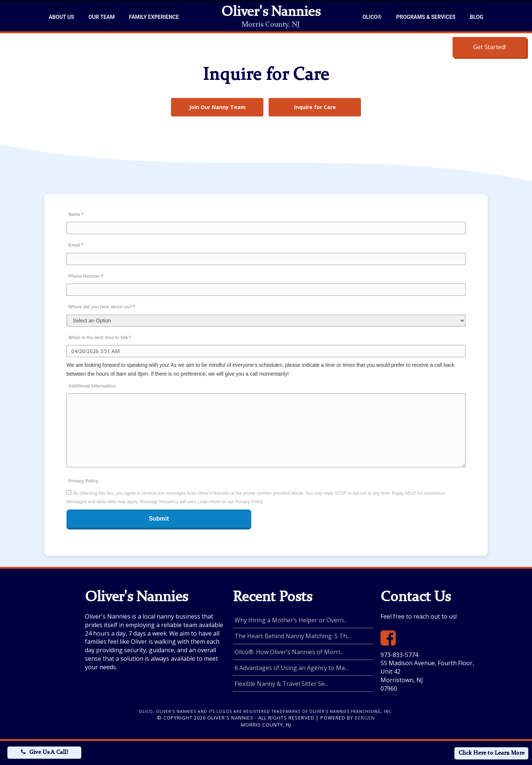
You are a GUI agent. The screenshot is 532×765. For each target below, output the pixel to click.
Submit (159, 519)
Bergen (365, 718)
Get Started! (490, 47)
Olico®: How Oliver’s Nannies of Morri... (289, 652)
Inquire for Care (315, 107)
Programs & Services (426, 17)
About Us (61, 17)
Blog (477, 17)
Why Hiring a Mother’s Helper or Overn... (291, 620)
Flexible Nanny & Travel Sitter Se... (281, 684)
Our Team (101, 17)
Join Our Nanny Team (217, 107)
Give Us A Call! (49, 752)
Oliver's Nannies (271, 13)
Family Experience (154, 17)
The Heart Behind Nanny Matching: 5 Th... (292, 636)
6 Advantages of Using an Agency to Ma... (291, 668)
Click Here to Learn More (492, 753)
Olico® (372, 17)
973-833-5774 (399, 655)
